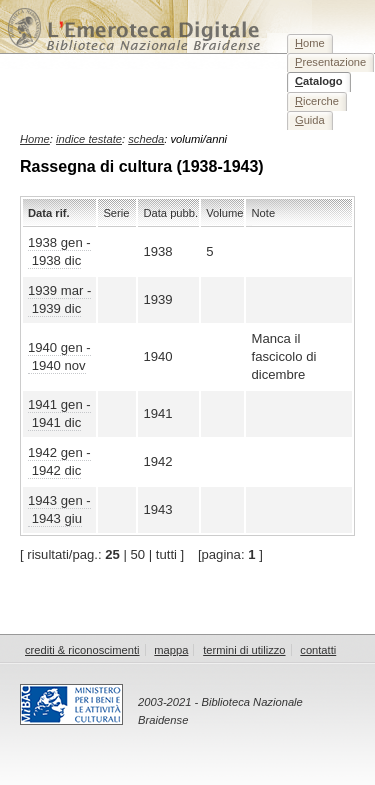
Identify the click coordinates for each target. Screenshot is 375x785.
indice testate (89, 139)
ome (310, 43)
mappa (171, 650)
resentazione (330, 62)
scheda (146, 139)
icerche (317, 101)
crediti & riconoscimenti (82, 650)
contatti (318, 650)
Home (35, 139)
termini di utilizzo (244, 650)
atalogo (319, 81)
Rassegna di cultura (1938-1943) (142, 166)
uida (310, 120)
